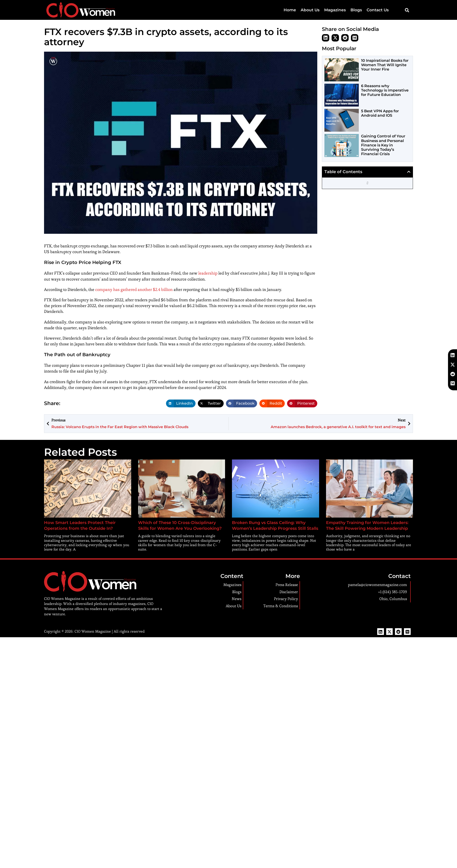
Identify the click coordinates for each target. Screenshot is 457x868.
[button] (407, 10)
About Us (321, 10)
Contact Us (380, 10)
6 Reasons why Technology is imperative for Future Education (385, 90)
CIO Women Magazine (93, 631)
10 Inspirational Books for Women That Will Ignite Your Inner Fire (385, 65)
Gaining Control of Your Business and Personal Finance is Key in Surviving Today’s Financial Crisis (383, 145)
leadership (208, 273)
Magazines (343, 10)
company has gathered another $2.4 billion (134, 289)
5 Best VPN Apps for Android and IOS (380, 113)
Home (304, 10)
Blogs (361, 10)
